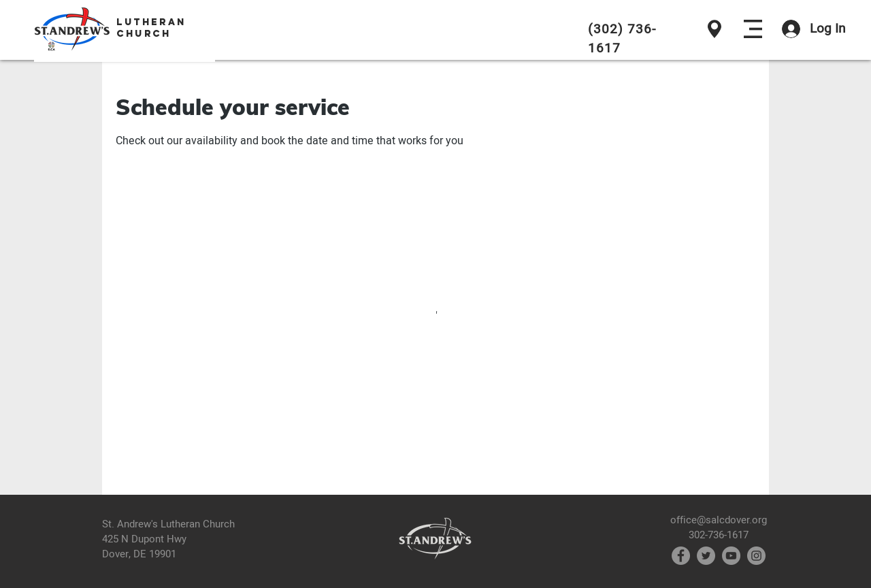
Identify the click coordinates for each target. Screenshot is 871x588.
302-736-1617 (719, 535)
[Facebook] (681, 556)
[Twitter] (706, 556)
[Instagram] (756, 556)
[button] (753, 29)
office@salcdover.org (719, 520)
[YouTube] (731, 556)
